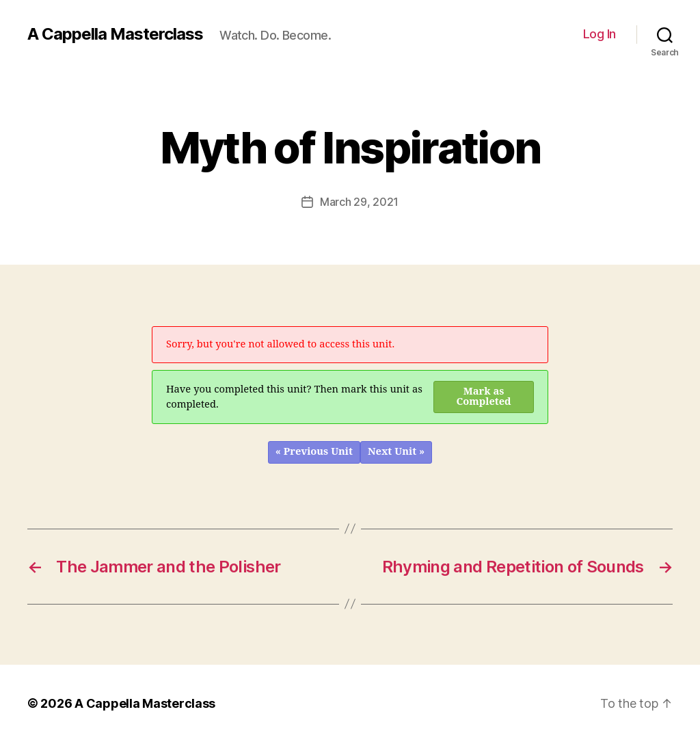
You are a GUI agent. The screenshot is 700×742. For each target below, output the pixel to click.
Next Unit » (396, 452)
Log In (600, 34)
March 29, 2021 (359, 202)
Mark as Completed (484, 397)
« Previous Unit (314, 452)
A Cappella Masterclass (115, 34)
